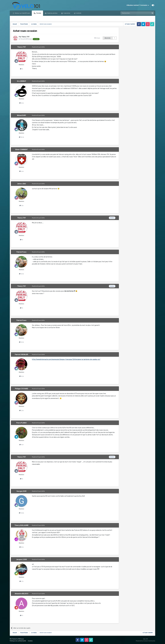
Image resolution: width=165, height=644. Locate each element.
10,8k (21, 513)
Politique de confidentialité (18, 641)
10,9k (21, 274)
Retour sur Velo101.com (22, 13)
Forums (39, 13)
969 (21, 445)
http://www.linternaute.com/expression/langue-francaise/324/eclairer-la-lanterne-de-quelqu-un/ (66, 359)
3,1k (21, 206)
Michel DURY (22, 115)
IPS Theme (13, 639)
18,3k (21, 137)
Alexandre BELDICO (22, 594)
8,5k (22, 103)
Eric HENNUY (22, 81)
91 (22, 615)
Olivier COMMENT (21, 150)
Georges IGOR (21, 491)
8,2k (22, 376)
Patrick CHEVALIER (21, 355)
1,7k (21, 581)
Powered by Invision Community (146, 641)
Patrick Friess (21, 252)
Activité (79, 13)
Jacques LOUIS (22, 559)
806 (22, 547)
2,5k (21, 411)
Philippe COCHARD (22, 389)
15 (22, 69)
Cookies (30, 641)
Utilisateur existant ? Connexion (138, 5)
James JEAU (22, 184)
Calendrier (67, 13)
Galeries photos (52, 13)
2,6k (21, 171)
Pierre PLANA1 (22, 423)
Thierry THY (25, 37)
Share (97, 38)
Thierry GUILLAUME (21, 525)
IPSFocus (21, 639)
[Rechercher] (131, 13)
